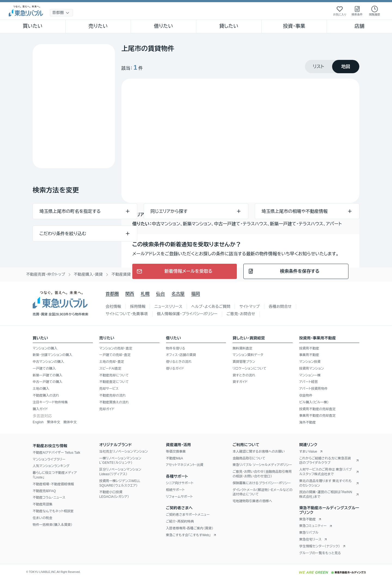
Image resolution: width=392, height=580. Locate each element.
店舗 (359, 26)
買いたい (33, 26)
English (38, 422)
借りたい (163, 26)
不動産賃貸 (121, 274)
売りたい (98, 26)
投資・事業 (294, 26)
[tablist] (332, 67)
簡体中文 (70, 422)
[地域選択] (61, 13)
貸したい (229, 26)
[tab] (318, 67)
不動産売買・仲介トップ (46, 274)
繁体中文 (53, 422)
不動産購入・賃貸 (88, 274)
